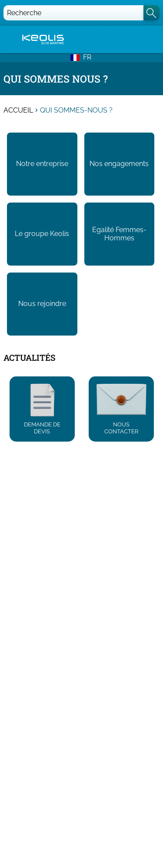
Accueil (18, 110)
